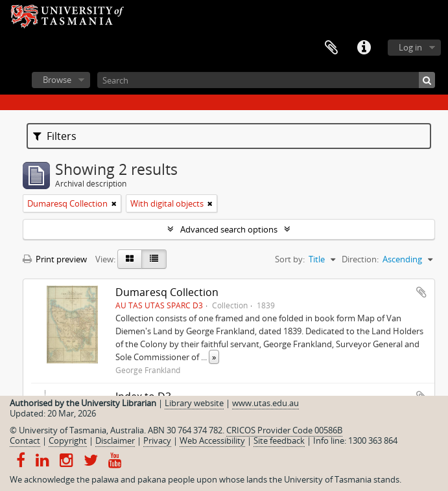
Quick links (364, 48)
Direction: (360, 259)
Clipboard (331, 48)
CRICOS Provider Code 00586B (284, 430)
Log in (410, 47)
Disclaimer (115, 440)
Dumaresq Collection (167, 292)
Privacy (157, 440)
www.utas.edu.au (265, 403)
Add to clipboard (421, 292)
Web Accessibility (212, 440)
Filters (55, 136)
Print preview (55, 259)
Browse (57, 80)
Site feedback (279, 440)
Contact (25, 440)
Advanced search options (229, 229)
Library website (194, 403)
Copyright (68, 440)
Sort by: (290, 259)
